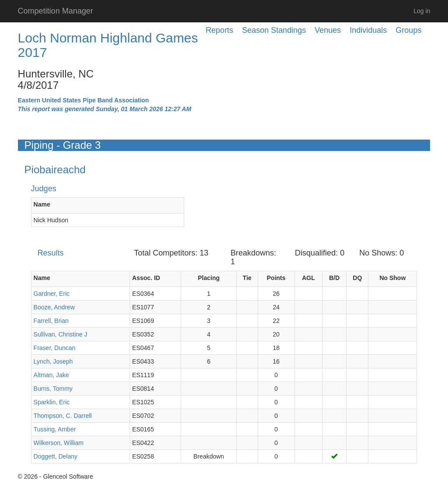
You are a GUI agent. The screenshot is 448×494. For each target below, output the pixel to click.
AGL (308, 278)
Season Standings (274, 30)
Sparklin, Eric (52, 402)
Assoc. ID (146, 278)
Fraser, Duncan (55, 348)
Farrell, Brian (51, 321)
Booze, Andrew (54, 307)
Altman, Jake (51, 375)
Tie (247, 278)
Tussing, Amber (55, 429)
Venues (328, 30)
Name (42, 204)
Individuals (368, 30)
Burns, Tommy (53, 389)
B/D (334, 278)
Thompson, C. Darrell (63, 416)
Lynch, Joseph (53, 361)
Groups (408, 30)
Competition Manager (56, 11)
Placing (209, 278)
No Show (392, 278)
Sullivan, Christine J (61, 334)
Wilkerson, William (59, 443)
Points (276, 278)
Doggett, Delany (56, 456)
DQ (357, 278)
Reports (219, 30)
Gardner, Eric (52, 294)
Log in (422, 11)
